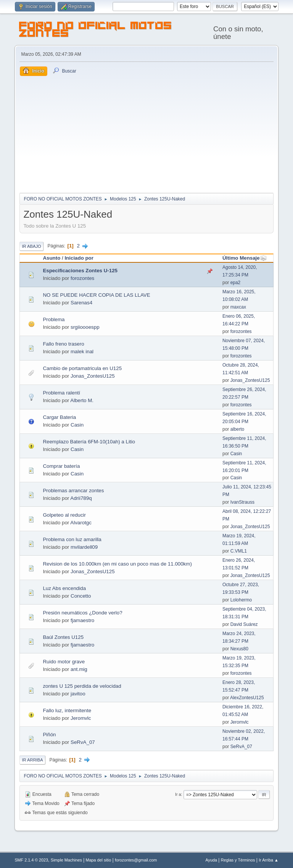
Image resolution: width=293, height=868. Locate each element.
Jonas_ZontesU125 (93, 376)
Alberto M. (82, 400)
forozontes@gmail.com (136, 860)
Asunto (52, 258)
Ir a (178, 794)
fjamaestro (82, 620)
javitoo (78, 694)
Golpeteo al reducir (64, 515)
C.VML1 (239, 551)
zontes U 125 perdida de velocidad (82, 686)
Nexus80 (239, 649)
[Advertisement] (147, 133)
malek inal (82, 352)
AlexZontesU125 (247, 698)
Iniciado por (79, 258)
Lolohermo (241, 600)
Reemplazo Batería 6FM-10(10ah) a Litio (89, 442)
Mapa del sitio (99, 860)
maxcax (238, 307)
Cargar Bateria (59, 417)
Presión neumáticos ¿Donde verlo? (82, 613)
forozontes (82, 278)
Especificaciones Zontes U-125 (80, 271)
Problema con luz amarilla (72, 539)
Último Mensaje (245, 258)
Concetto (81, 596)
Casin (77, 425)
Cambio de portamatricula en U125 (82, 368)
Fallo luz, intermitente (67, 710)
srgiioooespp (85, 327)
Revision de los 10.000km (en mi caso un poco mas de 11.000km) (117, 564)
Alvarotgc (81, 523)
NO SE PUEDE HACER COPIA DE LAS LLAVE (96, 295)
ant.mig (79, 669)
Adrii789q (81, 498)
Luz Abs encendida (64, 588)
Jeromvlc (81, 718)
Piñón (49, 735)
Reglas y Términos (238, 860)
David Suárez (244, 624)
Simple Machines (66, 860)
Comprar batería (61, 466)
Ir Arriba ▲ (268, 860)
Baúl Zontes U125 (63, 637)
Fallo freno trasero (63, 344)
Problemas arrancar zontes (73, 491)
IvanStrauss (242, 502)
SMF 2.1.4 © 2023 (31, 860)
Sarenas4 (81, 303)
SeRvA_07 (83, 742)
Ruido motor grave (64, 662)
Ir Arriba (32, 760)
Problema (54, 319)
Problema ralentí (61, 393)
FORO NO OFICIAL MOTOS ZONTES (96, 31)
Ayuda (211, 860)
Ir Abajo (31, 246)
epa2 (236, 283)
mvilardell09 (84, 547)
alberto (237, 429)
